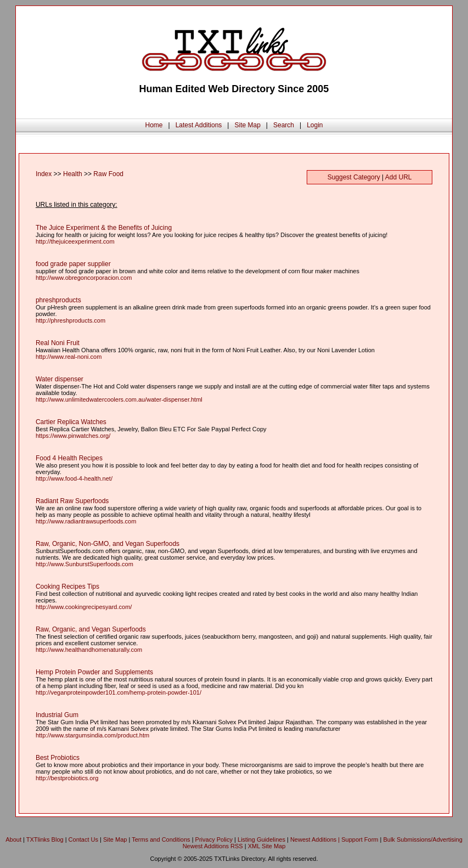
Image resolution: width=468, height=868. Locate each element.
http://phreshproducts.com (71, 320)
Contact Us (83, 839)
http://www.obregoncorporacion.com (84, 278)
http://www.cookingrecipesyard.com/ (84, 607)
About (13, 839)
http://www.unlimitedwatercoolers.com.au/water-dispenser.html (119, 399)
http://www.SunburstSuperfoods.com (84, 564)
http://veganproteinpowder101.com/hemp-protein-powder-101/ (119, 692)
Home (154, 125)
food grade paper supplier (73, 264)
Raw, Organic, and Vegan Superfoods (91, 629)
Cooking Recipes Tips (67, 587)
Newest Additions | (316, 839)
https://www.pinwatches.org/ (73, 436)
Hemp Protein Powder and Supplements (94, 672)
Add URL (399, 177)
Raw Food (108, 174)
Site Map (247, 125)
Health (73, 174)
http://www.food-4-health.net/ (74, 478)
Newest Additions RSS (213, 846)
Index (44, 174)
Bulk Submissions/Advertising (422, 839)
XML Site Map (267, 846)
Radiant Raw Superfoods (72, 501)
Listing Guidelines (261, 839)
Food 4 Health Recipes (69, 458)
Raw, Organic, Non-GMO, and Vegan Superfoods (108, 544)
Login (315, 125)
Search (284, 125)
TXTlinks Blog (45, 839)
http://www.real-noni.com (69, 357)
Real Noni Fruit (58, 343)
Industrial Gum (57, 715)
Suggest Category (354, 177)
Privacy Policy (214, 839)
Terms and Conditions (161, 839)
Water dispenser (60, 379)
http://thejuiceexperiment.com (75, 241)
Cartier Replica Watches (71, 422)
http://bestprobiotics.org (67, 778)
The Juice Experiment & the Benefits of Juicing (104, 228)
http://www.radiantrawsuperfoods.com (86, 521)
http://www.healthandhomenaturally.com (89, 650)
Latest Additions (199, 125)
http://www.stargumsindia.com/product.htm (92, 735)
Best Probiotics (58, 758)
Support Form (360, 839)
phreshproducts (58, 300)
